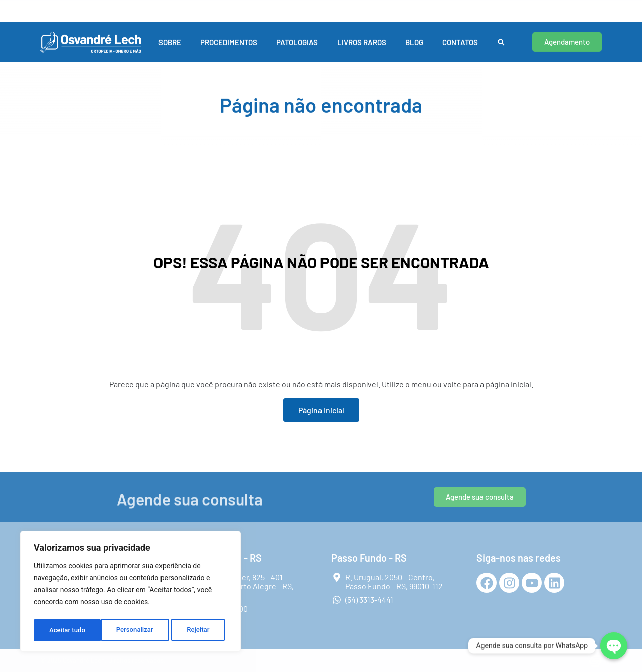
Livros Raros (362, 35)
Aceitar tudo (194, 630)
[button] (501, 35)
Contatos (460, 35)
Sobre (170, 35)
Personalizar (67, 630)
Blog (414, 35)
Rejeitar (131, 630)
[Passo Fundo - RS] (223, 7)
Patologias (297, 35)
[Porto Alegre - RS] (41, 7)
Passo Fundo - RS (260, 5)
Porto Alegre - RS (77, 5)
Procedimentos (229, 35)
